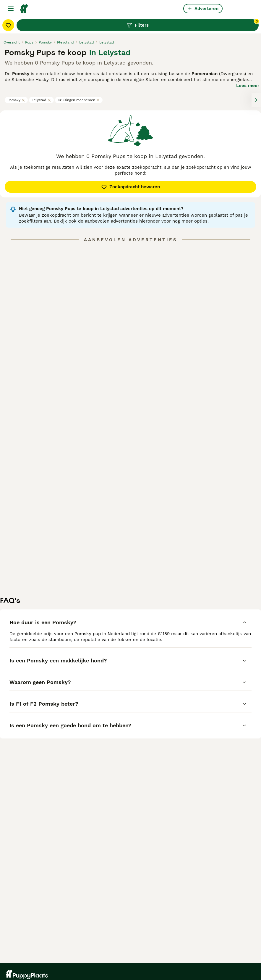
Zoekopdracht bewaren (130, 187)
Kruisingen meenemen (79, 100)
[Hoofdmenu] (11, 9)
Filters (193, 24)
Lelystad (41, 100)
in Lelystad (110, 52)
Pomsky (16, 100)
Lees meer (248, 86)
